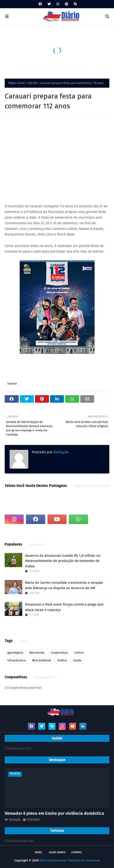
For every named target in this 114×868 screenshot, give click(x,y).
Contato (76, 852)
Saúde (77, 660)
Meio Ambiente (42, 660)
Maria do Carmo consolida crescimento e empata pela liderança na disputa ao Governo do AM (64, 585)
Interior (33, 83)
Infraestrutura (17, 660)
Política (62, 660)
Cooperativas (59, 653)
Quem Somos (57, 852)
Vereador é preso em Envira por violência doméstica (54, 813)
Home (38, 852)
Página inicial (17, 83)
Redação (61, 452)
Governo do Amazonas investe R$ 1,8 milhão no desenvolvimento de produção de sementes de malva (63, 561)
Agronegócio (15, 653)
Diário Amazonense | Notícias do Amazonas (70, 860)
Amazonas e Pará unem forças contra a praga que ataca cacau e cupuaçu (64, 607)
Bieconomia (37, 653)
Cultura (79, 653)
